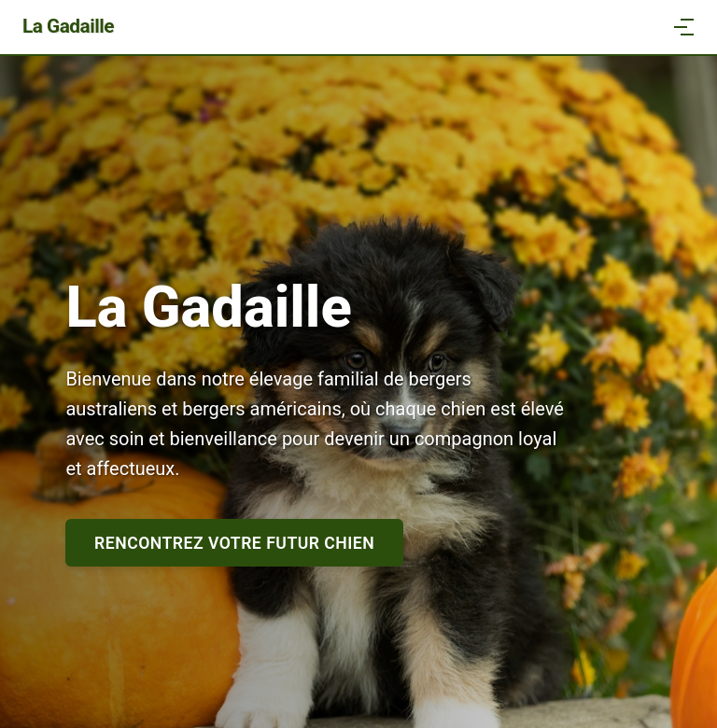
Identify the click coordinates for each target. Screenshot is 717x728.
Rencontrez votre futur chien (234, 543)
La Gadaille (68, 26)
